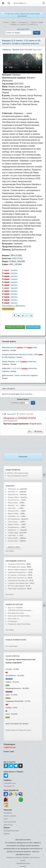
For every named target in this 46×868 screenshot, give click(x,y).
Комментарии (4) (12, 730)
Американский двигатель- (17, 572)
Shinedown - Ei (13, 489)
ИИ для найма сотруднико (17, 570)
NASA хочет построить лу (17, 578)
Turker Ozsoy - (13, 522)
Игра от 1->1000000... (16, 608)
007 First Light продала (16, 586)
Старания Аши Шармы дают (18, 583)
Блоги (6, 819)
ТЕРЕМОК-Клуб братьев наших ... (20, 610)
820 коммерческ (14, 519)
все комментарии (12, 646)
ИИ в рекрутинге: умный (17, 567)
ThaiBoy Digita (13, 533)
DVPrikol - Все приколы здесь (18, 473)
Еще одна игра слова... (16, 613)
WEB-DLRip (17, 258)
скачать (14, 270)
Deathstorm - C (13, 530)
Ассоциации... (13, 621)
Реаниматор (8, 813)
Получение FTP (9, 786)
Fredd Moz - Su (13, 516)
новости (21, 561)
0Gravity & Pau (13, 511)
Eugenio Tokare (13, 524)
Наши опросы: (13, 656)
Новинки (10, 486)
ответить (38, 431)
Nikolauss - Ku (13, 505)
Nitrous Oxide (13, 503)
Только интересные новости (17, 476)
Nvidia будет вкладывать (17, 589)
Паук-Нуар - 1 (13, 535)
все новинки (10, 551)
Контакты (23, 866)
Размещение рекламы (11, 831)
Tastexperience (13, 527)
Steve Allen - (13, 508)
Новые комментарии (16, 640)
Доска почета (8, 825)
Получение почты (10, 783)
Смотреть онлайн (33, 327)
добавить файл (14, 547)
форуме (19, 604)
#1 (3, 414)
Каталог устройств (10, 816)
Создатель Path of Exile (16, 564)
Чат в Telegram (8, 309)
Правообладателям (23, 863)
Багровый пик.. (13, 494)
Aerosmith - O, (13, 492)
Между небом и (14, 497)
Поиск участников (10, 822)
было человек (26, 394)
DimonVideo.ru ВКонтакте (13, 306)
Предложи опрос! (25, 730)
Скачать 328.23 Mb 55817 (15, 327)
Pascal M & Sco (13, 500)
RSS (27, 29)
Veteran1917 (37, 50)
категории (21, 29)
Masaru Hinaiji (13, 514)
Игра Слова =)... (14, 619)
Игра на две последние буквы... (20, 616)
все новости (10, 594)
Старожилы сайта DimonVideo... (20, 624)
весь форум (10, 630)
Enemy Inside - (13, 538)
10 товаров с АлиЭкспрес (17, 575)
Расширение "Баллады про (18, 580)
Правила (7, 834)
